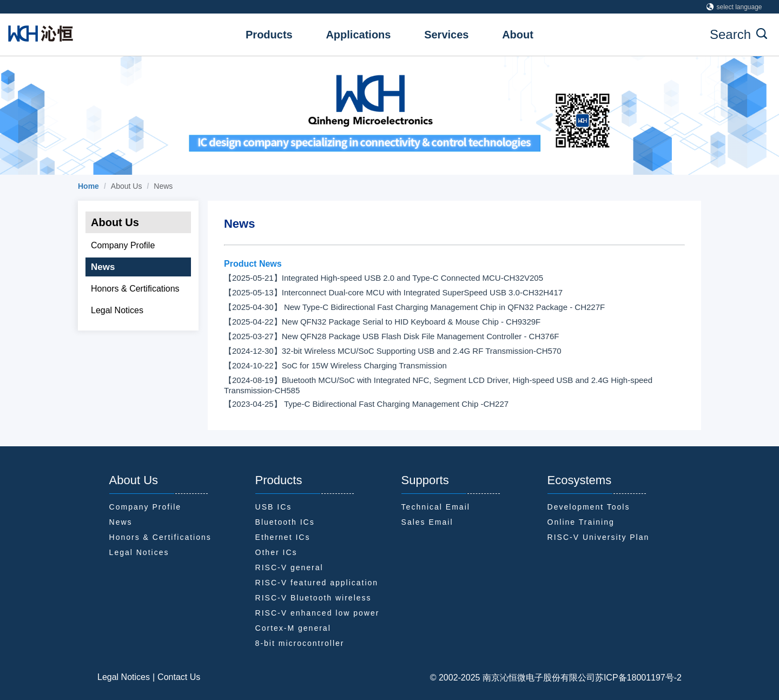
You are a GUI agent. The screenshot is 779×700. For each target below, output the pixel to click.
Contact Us (179, 677)
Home (88, 186)
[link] (88, 186)
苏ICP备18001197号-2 (638, 678)
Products (269, 35)
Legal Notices (124, 677)
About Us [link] (127, 186)
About (518, 35)
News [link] (163, 186)
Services (446, 35)
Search (738, 34)
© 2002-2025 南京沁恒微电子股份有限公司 (513, 678)
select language (734, 7)
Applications (358, 35)
